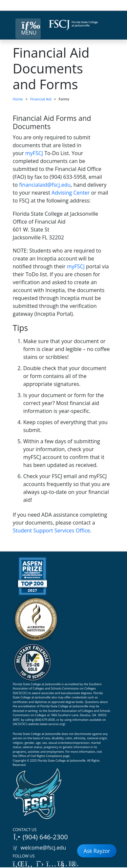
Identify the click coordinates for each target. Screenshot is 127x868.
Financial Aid (41, 99)
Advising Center (71, 193)
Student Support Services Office (52, 530)
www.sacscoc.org (53, 724)
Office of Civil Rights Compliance (40, 756)
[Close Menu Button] (28, 29)
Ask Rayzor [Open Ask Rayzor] (97, 851)
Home (18, 99)
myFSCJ (34, 153)
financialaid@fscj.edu (45, 185)
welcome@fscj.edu (40, 848)
